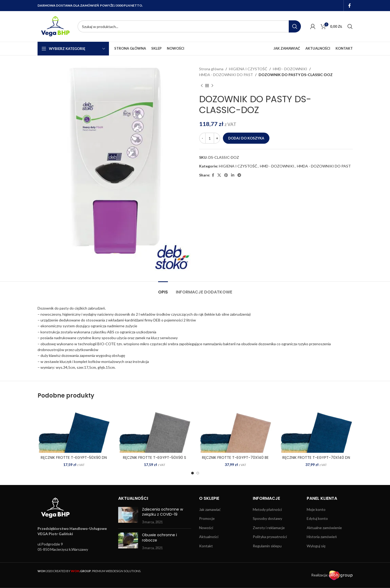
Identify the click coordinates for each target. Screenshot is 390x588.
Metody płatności (267, 509)
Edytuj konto (317, 518)
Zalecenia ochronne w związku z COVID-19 (162, 512)
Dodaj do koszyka (246, 138)
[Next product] (212, 86)
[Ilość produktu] (210, 138)
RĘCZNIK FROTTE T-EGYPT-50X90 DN (74, 458)
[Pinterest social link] (226, 175)
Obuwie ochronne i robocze (159, 538)
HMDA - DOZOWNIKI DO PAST (226, 75)
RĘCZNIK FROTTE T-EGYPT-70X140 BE (235, 458)
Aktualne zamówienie (324, 528)
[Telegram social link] (239, 175)
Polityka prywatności (270, 537)
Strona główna (211, 69)
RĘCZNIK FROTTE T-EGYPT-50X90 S (155, 458)
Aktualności (209, 537)
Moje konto (316, 509)
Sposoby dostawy (267, 518)
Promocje (207, 518)
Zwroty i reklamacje (269, 528)
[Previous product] (202, 86)
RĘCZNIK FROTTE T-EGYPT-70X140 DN (316, 458)
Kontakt (206, 546)
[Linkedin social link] (233, 175)
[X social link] (219, 175)
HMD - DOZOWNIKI (290, 69)
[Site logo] (55, 26)
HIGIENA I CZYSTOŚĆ (248, 69)
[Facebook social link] (349, 6)
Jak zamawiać (210, 509)
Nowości (206, 528)
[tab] (163, 289)
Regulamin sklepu (267, 546)
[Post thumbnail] (128, 516)
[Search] (189, 26)
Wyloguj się (316, 546)
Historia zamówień (322, 537)
